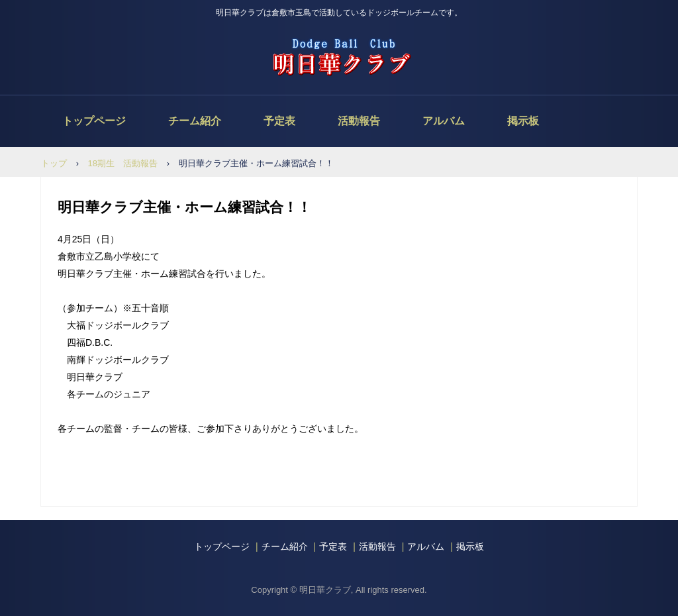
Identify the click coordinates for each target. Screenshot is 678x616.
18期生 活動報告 (123, 163)
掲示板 (523, 121)
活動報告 (359, 121)
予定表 (279, 121)
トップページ (94, 121)
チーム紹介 (195, 121)
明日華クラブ (339, 57)
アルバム (444, 121)
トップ (54, 163)
